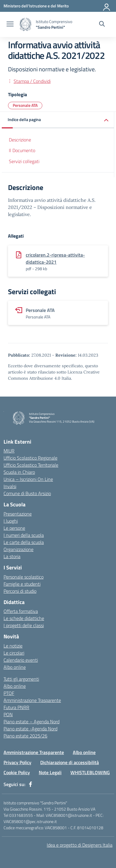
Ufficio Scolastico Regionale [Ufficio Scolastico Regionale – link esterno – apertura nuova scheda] (30, 458)
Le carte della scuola (24, 542)
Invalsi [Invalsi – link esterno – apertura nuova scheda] (10, 486)
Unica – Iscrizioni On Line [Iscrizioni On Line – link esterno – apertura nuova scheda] (28, 479)
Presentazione (18, 514)
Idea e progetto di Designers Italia (80, 845)
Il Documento (22, 150)
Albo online (15, 667)
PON (8, 714)
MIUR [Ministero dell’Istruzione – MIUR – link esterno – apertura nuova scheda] (9, 451)
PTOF (9, 693)
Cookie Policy (17, 772)
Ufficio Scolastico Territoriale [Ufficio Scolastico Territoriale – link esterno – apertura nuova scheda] (31, 465)
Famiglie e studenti (22, 584)
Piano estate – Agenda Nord (32, 722)
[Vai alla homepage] (25, 24)
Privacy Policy (17, 762)
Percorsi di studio (20, 591)
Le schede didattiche (24, 618)
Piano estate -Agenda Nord (30, 729)
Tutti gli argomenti (21, 679)
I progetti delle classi (24, 625)
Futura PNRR (16, 707)
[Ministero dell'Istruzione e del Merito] (36, 6)
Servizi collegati (24, 161)
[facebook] (30, 784)
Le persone (14, 528)
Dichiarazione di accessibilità (70, 762)
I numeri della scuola (24, 535)
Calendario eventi (21, 660)
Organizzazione (18, 549)
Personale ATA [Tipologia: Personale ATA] (25, 105)
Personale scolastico (24, 577)
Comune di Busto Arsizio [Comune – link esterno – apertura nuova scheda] (27, 493)
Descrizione (20, 140)
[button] (58, 120)
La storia (12, 556)
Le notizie (13, 646)
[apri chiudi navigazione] (10, 25)
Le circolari (14, 653)
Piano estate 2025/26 (25, 736)
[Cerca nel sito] (102, 25)
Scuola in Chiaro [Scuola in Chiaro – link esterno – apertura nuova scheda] (19, 472)
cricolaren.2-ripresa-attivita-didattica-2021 (55, 258)
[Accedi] (107, 6)
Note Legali (50, 772)
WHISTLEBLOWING (90, 772)
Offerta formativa (21, 611)
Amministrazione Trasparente (32, 700)
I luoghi (11, 521)
